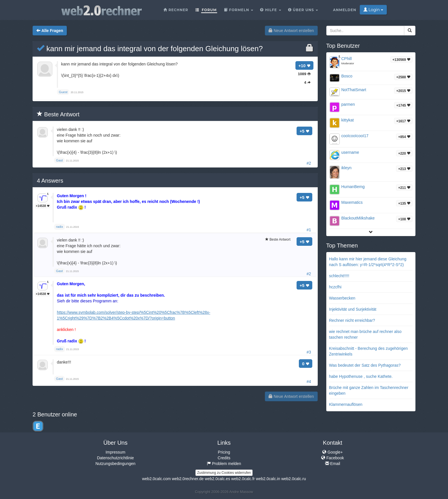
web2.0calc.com (156, 479)
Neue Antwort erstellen (291, 31)
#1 (309, 230)
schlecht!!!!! (339, 276)
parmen (348, 104)
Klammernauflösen (346, 404)
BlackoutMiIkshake (358, 218)
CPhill (347, 59)
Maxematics (352, 202)
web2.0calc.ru (293, 479)
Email (333, 464)
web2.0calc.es (218, 479)
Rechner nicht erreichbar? (352, 320)
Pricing (224, 452)
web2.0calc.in (268, 479)
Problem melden (224, 464)
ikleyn (347, 168)
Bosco (347, 76)
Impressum (115, 452)
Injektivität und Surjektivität (353, 309)
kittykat (348, 120)
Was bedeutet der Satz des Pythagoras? (365, 365)
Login (373, 10)
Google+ (332, 452)
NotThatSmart (354, 90)
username (350, 152)
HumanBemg (353, 187)
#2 (309, 163)
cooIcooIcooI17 (355, 136)
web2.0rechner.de (188, 479)
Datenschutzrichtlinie (115, 458)
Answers (50, 181)
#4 (309, 382)
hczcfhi (335, 287)
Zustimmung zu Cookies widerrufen (224, 473)
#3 (309, 352)
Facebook (332, 458)
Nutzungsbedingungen (115, 464)
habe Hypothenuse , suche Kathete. (361, 376)
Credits (224, 458)
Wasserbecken (342, 298)
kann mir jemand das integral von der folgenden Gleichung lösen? (150, 49)
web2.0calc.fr (243, 479)
